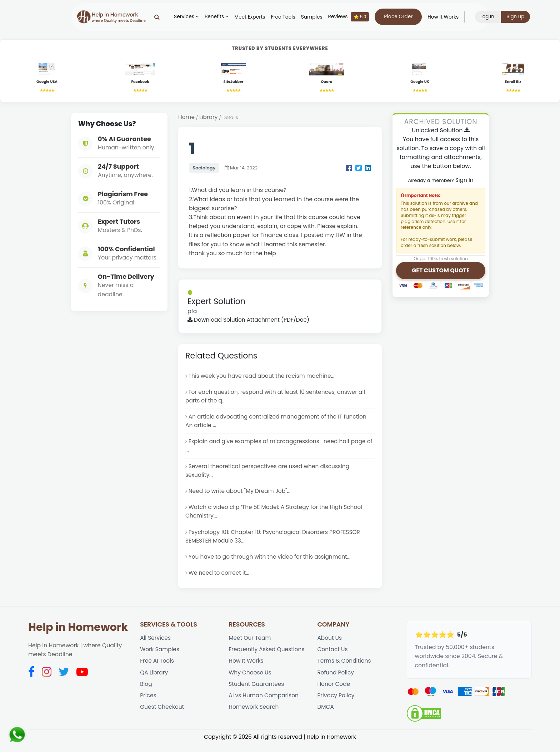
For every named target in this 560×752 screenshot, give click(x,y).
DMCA (326, 717)
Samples (314, 17)
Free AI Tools (157, 669)
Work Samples (160, 657)
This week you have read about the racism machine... (263, 378)
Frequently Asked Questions (267, 657)
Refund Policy (336, 681)
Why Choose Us (250, 681)
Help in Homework (78, 635)
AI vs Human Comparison (264, 705)
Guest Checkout (162, 717)
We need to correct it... (220, 580)
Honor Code (334, 693)
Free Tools (285, 17)
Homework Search (254, 717)
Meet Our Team (250, 646)
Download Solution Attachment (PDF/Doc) (250, 321)
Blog (146, 693)
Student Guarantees (257, 693)
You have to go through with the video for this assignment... (271, 563)
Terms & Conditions (344, 669)
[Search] (159, 17)
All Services (156, 646)
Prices (148, 705)
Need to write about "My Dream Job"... (241, 496)
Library (209, 118)
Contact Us (333, 657)
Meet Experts (252, 17)
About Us (330, 646)
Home (187, 118)
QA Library (154, 681)
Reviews (351, 17)
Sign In (464, 181)
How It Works (446, 17)
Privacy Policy (336, 705)
